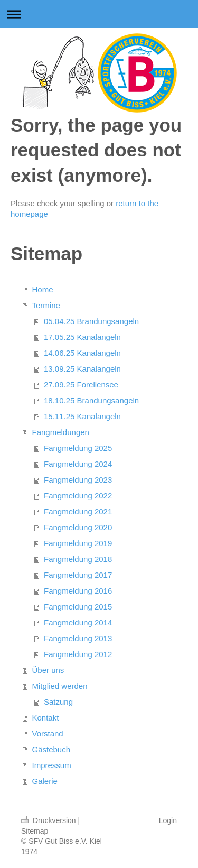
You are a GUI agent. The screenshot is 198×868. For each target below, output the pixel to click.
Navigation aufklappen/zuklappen (99, 14)
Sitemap (35, 831)
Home (43, 289)
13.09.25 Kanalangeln (82, 369)
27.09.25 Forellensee (81, 385)
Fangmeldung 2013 (78, 638)
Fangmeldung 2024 (78, 464)
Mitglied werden (60, 686)
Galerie (45, 781)
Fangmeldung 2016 (78, 591)
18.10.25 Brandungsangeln (91, 400)
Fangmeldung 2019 (78, 543)
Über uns (48, 670)
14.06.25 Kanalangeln (82, 353)
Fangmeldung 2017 (78, 575)
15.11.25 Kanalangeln (82, 416)
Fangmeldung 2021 (78, 511)
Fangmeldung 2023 (78, 480)
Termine (46, 305)
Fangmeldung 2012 (78, 654)
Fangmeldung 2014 (78, 622)
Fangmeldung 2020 (78, 527)
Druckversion (49, 820)
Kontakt (46, 718)
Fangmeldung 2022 (78, 496)
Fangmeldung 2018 (78, 559)
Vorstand (48, 733)
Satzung (58, 702)
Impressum (52, 765)
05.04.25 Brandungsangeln (91, 321)
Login (168, 820)
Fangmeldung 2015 (78, 607)
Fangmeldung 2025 (78, 448)
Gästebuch (51, 749)
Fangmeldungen (61, 432)
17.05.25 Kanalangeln (82, 337)
